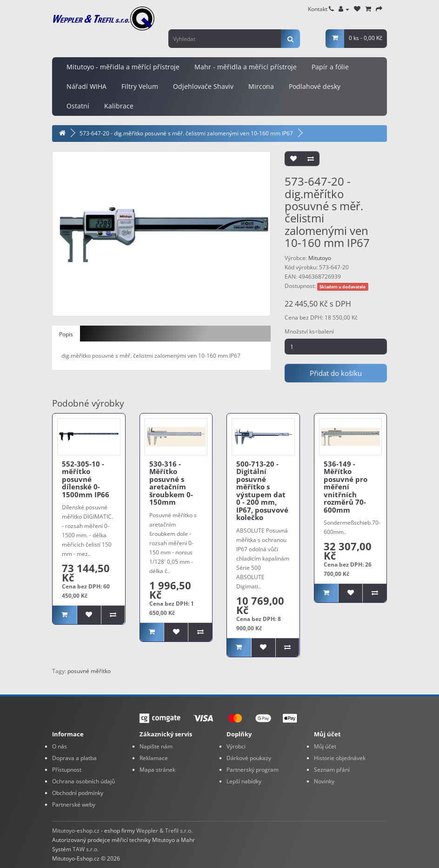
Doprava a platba (74, 758)
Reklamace (154, 758)
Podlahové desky (315, 86)
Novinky (324, 781)
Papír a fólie (330, 67)
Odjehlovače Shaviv (203, 86)
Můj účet (325, 746)
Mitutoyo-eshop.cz (76, 831)
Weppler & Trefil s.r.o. (164, 831)
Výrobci (236, 746)
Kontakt (321, 9)
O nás (60, 746)
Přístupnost (67, 770)
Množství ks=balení (309, 331)
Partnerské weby (74, 805)
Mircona (261, 86)
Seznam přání (332, 770)
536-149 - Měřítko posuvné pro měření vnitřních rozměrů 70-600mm (346, 487)
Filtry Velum (140, 86)
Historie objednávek (340, 758)
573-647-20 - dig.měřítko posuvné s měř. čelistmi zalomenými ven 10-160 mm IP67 (186, 133)
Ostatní (78, 106)
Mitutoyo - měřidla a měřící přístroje (123, 67)
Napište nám (156, 746)
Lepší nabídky (244, 781)
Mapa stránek (157, 770)
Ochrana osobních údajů (83, 781)
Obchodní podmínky (78, 793)
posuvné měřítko (89, 671)
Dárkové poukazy (249, 758)
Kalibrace (119, 106)
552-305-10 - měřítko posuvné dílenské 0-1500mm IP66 (86, 479)
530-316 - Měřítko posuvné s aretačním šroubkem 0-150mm (171, 483)
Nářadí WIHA (86, 86)
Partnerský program (253, 770)
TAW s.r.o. (86, 849)
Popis (66, 334)
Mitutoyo (320, 258)
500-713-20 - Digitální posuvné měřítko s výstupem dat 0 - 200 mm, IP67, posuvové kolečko (262, 491)
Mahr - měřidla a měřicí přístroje (246, 67)
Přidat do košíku (336, 373)
